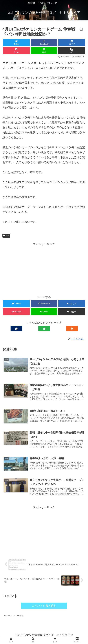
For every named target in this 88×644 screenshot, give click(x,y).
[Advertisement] (44, 268)
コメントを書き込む (44, 606)
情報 (6, 235)
